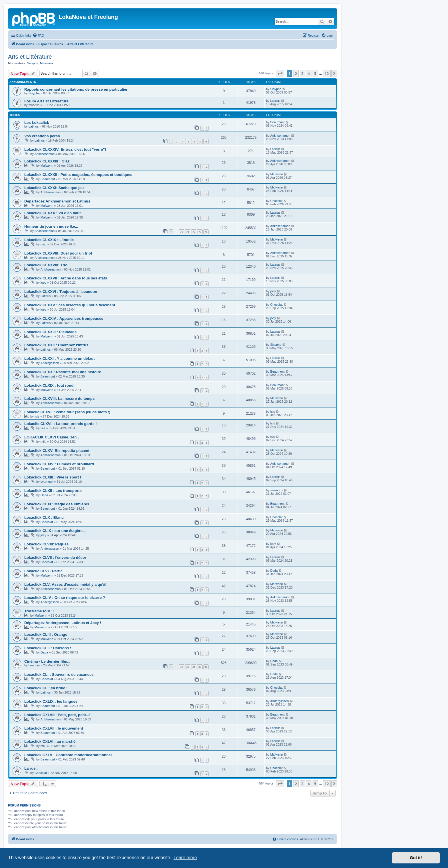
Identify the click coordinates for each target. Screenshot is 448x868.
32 (181, 667)
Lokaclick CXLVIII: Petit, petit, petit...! (57, 715)
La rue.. (31, 768)
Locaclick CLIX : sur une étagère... (55, 531)
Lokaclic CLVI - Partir (43, 571)
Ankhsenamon (280, 136)
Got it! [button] (416, 858)
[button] (280, 74)
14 (181, 141)
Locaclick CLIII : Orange (46, 634)
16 (194, 141)
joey (43, 283)
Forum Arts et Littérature (46, 101)
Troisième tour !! (39, 611)
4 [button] (309, 74)
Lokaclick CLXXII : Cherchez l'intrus (56, 345)
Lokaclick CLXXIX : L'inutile (49, 240)
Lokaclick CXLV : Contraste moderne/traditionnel (68, 755)
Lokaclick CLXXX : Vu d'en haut (53, 213)
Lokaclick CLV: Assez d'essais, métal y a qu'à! (65, 584)
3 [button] (302, 74)
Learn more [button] (185, 858)
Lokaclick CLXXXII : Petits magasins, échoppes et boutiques (78, 175)
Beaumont (277, 122)
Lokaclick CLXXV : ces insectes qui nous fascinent (70, 305)
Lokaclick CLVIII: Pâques (46, 544)
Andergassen (50, 363)
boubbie (34, 665)
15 (188, 141)
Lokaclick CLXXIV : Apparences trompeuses (64, 318)
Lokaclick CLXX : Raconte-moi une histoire (63, 372)
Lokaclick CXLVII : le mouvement (54, 728)
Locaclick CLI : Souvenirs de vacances (59, 675)
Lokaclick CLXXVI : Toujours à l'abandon (61, 292)
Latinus (275, 101)
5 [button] (315, 74)
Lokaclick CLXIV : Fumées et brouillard (59, 464)
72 (194, 232)
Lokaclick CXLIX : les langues (51, 701)
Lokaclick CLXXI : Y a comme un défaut (60, 358)
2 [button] (296, 74)
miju (43, 244)
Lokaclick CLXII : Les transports (53, 491)
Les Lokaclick (37, 123)
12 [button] (327, 74)
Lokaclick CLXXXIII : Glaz (47, 161)
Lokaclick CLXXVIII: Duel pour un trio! (58, 253)
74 (206, 232)
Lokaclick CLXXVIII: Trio (46, 265)
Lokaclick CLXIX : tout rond (49, 385)
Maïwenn (46, 63)
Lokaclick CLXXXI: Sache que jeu (54, 188)
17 (200, 141)
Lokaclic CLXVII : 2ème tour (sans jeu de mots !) (67, 412)
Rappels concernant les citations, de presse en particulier (76, 89)
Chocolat (276, 201)
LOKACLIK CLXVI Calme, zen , (52, 437)
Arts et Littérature (30, 57)
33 (188, 667)
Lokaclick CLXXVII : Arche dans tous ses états (66, 278)
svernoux (47, 482)
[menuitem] (38, 35)
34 (194, 667)
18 (206, 141)
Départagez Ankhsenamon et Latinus (57, 201)
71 (188, 232)
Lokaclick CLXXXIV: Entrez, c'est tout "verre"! (65, 149)
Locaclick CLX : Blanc (44, 518)
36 (206, 667)
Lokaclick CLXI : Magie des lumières (57, 504)
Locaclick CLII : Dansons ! (48, 648)
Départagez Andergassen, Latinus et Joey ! (63, 623)
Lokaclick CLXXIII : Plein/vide (50, 332)
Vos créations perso (42, 136)
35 (200, 667)
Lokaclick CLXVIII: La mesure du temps (59, 399)
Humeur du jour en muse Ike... (51, 226)
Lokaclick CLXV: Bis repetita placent (57, 451)
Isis (37, 416)
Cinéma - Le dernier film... (47, 661)
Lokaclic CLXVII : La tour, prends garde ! (61, 424)
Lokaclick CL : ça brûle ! (46, 688)
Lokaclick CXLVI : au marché (50, 741)
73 (200, 232)
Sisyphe (33, 63)
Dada (44, 495)
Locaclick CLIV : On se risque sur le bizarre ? (65, 598)
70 (181, 232)
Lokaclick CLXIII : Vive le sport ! (53, 477)
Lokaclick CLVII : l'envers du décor (55, 558)
